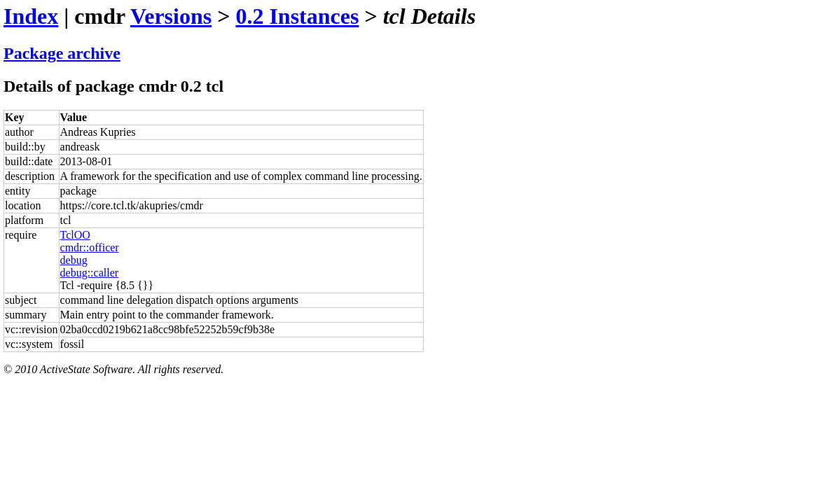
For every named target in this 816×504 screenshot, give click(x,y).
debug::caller (90, 273)
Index (31, 16)
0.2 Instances (297, 16)
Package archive (62, 53)
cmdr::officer (90, 247)
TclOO (75, 235)
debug (74, 260)
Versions (171, 16)
